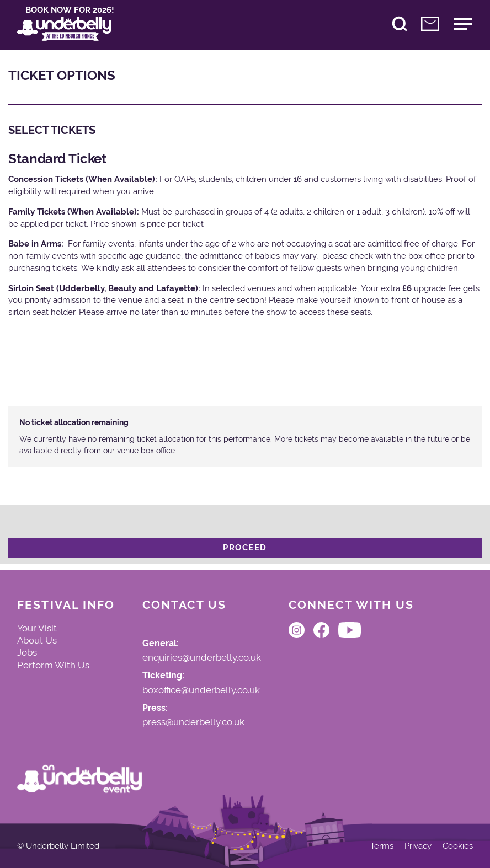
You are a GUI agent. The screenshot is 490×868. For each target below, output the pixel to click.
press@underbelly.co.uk (193, 722)
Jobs (27, 652)
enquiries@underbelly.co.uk (202, 658)
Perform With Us (53, 665)
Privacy (418, 846)
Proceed (245, 548)
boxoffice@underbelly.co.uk (201, 690)
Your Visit (37, 628)
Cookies (458, 846)
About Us (37, 640)
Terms (382, 846)
